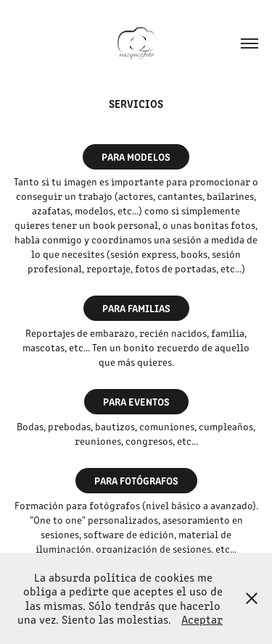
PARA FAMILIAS (136, 308)
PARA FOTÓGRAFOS (136, 480)
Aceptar (202, 619)
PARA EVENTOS (136, 401)
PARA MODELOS (136, 156)
